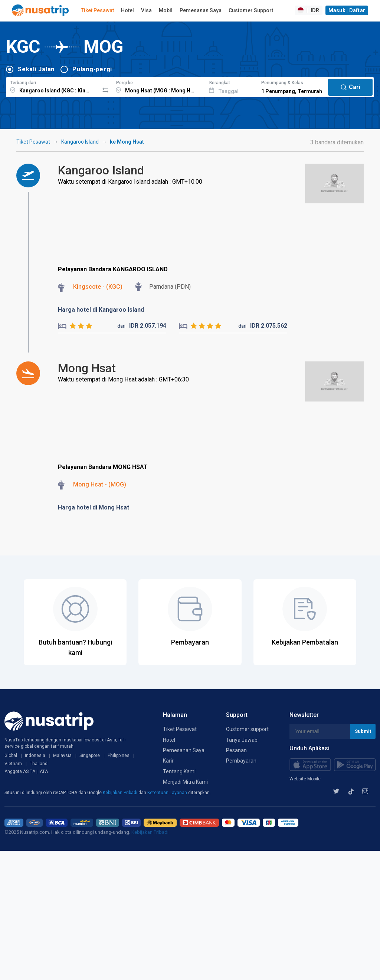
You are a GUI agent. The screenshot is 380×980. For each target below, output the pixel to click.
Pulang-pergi (92, 69)
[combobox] (53, 86)
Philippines (119, 756)
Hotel (127, 10)
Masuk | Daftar (347, 10)
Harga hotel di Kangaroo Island (101, 310)
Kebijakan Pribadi (121, 793)
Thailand (39, 764)
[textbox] (53, 86)
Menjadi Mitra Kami (185, 782)
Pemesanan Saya (201, 10)
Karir (168, 761)
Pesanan (236, 750)
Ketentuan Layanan (168, 793)
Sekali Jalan (36, 69)
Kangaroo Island (80, 142)
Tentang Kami (179, 771)
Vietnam (13, 764)
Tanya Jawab (242, 740)
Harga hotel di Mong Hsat (94, 507)
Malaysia (62, 756)
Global (11, 756)
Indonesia (35, 756)
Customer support (247, 729)
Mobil (166, 10)
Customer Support (251, 10)
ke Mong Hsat (127, 142)
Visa (146, 10)
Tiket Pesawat (97, 10)
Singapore (90, 756)
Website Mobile (305, 779)
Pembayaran (241, 761)
